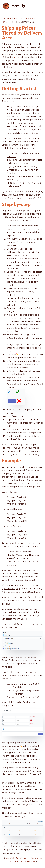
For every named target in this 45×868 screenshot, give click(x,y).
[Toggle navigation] (39, 6)
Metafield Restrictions (17, 858)
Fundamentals (29, 19)
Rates (5, 22)
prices (17, 57)
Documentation (10, 19)
